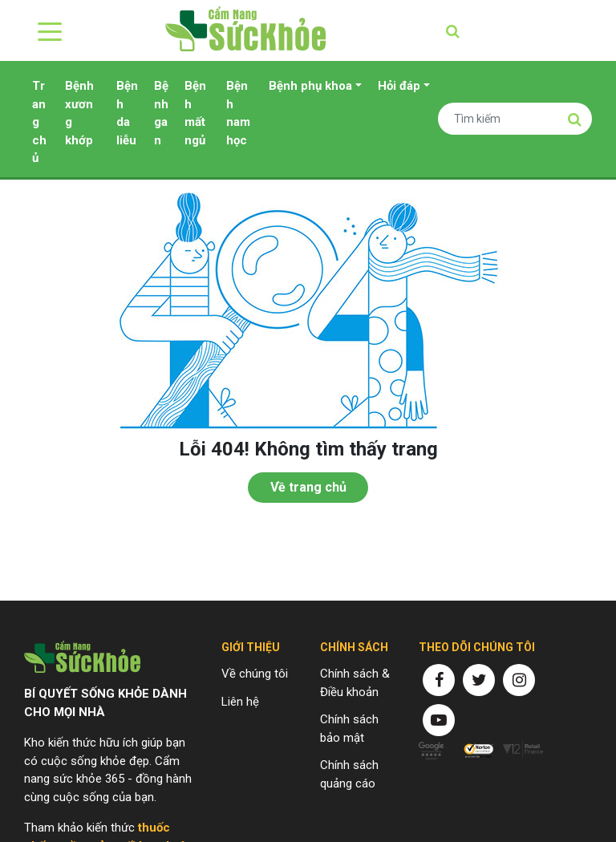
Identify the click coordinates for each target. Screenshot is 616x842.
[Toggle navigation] (47, 30)
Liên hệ (240, 702)
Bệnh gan (161, 113)
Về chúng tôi (255, 674)
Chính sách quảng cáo (349, 774)
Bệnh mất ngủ (195, 113)
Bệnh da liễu (127, 113)
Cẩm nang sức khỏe (245, 30)
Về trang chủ (308, 487)
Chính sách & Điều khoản (355, 683)
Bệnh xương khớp (79, 113)
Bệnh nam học (238, 113)
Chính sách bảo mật (349, 729)
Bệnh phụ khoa (310, 86)
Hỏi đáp (399, 86)
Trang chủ (39, 122)
